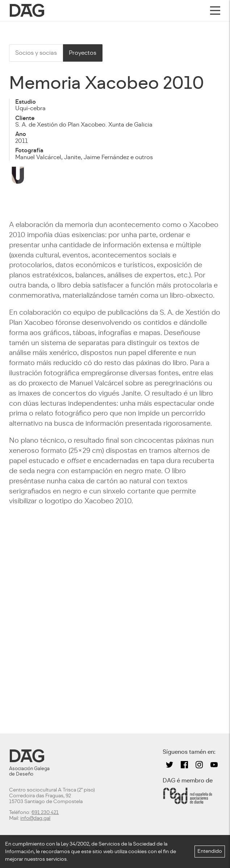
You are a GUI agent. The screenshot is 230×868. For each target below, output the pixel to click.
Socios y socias (36, 53)
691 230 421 (45, 812)
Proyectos (83, 53)
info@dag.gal (35, 818)
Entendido (210, 851)
